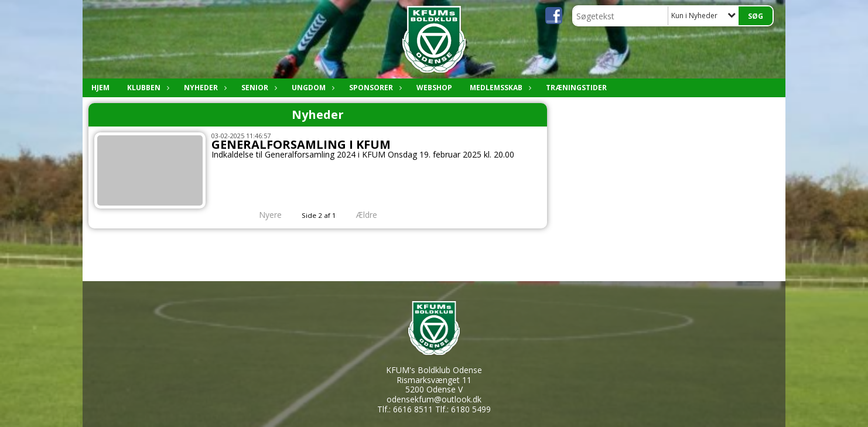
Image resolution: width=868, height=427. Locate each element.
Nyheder (204, 88)
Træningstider (576, 88)
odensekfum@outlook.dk (434, 399)
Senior (258, 88)
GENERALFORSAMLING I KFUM (301, 144)
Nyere (263, 215)
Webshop (434, 88)
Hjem (100, 88)
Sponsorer (374, 88)
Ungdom (312, 88)
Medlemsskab (499, 88)
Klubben (147, 88)
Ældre (375, 215)
